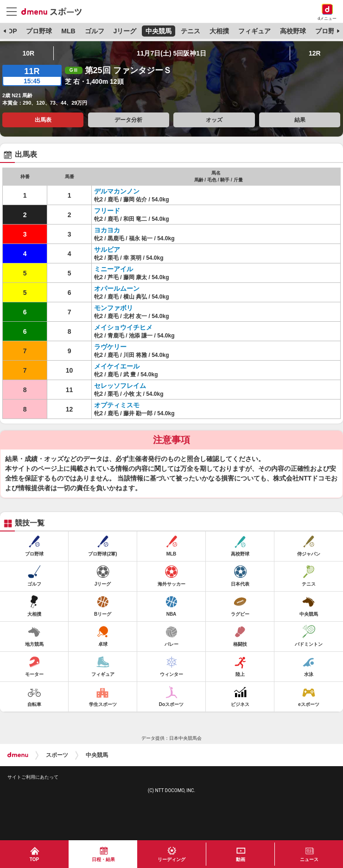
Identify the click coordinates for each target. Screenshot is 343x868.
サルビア (107, 250)
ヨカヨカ (107, 230)
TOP (10, 31)
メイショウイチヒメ (123, 327)
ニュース (309, 859)
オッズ (214, 120)
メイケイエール (117, 366)
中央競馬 (159, 31)
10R (28, 53)
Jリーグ (125, 31)
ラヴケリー (110, 347)
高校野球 (293, 31)
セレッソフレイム (120, 386)
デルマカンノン (117, 191)
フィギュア (254, 31)
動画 (241, 859)
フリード (107, 211)
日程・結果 (103, 859)
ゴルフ (95, 31)
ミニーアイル (114, 269)
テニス (191, 31)
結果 (300, 120)
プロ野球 (39, 31)
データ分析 (128, 120)
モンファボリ (114, 308)
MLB (68, 31)
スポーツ (57, 755)
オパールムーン (117, 288)
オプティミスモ (117, 405)
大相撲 (219, 31)
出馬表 (43, 120)
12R (315, 53)
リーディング (171, 859)
